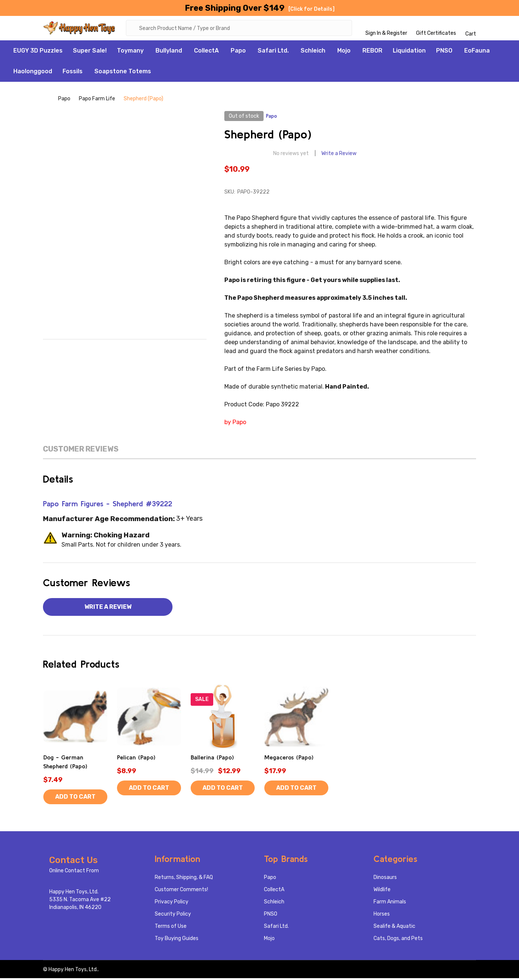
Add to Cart (75, 798)
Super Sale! (90, 52)
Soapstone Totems (123, 73)
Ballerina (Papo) (212, 759)
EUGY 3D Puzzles (38, 52)
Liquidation (409, 52)
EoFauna (477, 52)
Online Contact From (74, 872)
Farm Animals (390, 904)
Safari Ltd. (273, 52)
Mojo (344, 52)
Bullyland (169, 52)
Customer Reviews (81, 450)
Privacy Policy (172, 904)
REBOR (372, 52)
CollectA (206, 52)
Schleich (313, 52)
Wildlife (382, 891)
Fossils (73, 73)
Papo (238, 52)
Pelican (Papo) (136, 759)
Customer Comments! (181, 891)
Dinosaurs (385, 879)
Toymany (130, 52)
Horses (382, 916)
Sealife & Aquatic (394, 928)
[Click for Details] (312, 9)
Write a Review (339, 155)
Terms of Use (171, 928)
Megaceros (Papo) (289, 759)
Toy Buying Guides (177, 940)
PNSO (444, 52)
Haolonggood (33, 73)
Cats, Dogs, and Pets (398, 940)
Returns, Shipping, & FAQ (184, 879)
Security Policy (173, 916)
